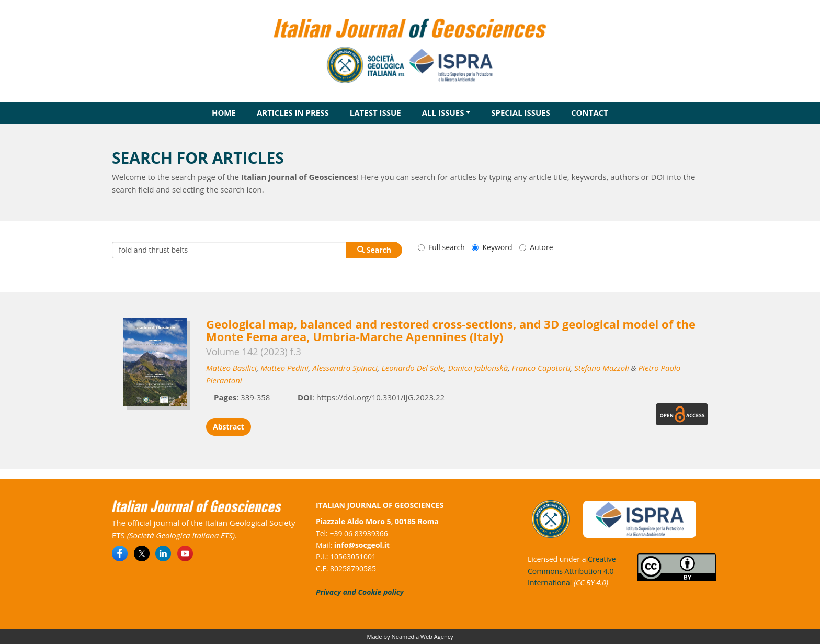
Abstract (229, 427)
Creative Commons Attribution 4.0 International (572, 571)
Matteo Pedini (284, 368)
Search (374, 250)
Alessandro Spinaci (345, 368)
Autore (536, 247)
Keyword (492, 247)
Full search (441, 247)
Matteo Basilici (231, 368)
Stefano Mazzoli (602, 368)
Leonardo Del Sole (413, 368)
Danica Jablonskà (478, 368)
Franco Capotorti (541, 368)
